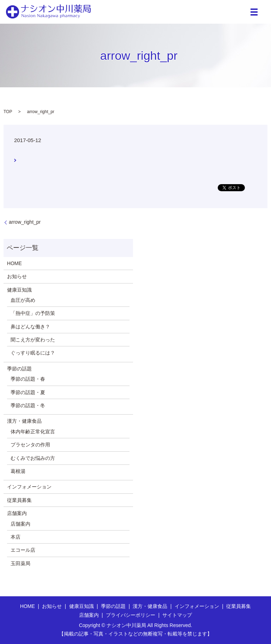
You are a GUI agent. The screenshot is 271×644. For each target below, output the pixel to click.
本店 (16, 537)
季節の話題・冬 (28, 405)
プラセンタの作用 (30, 445)
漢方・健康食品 (24, 421)
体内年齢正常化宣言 (33, 432)
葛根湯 (18, 471)
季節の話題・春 (28, 379)
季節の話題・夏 (28, 392)
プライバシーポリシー (131, 615)
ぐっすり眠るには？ (33, 353)
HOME (14, 263)
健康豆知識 (19, 290)
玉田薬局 (20, 563)
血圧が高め (23, 300)
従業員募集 (19, 500)
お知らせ (17, 276)
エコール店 (23, 550)
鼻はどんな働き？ (30, 327)
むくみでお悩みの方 (33, 458)
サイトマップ (177, 615)
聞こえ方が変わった (33, 340)
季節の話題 (19, 369)
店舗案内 (17, 513)
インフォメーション (29, 487)
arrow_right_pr (25, 222)
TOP (8, 112)
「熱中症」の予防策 (33, 313)
